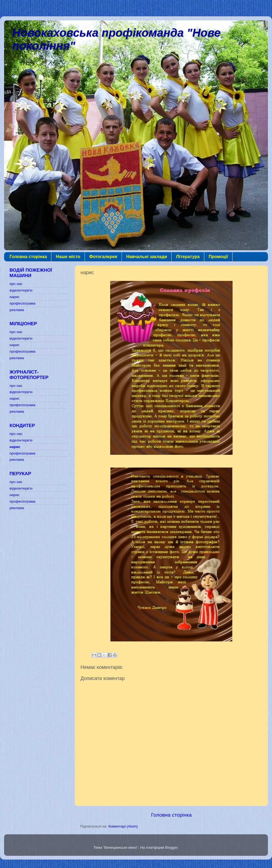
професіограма (22, 303)
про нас (16, 284)
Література (188, 257)
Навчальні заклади (147, 257)
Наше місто (68, 257)
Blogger (171, 847)
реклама (17, 310)
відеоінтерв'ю (21, 290)
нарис (15, 297)
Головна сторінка (28, 257)
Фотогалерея (103, 257)
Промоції (218, 257)
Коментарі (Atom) (123, 826)
